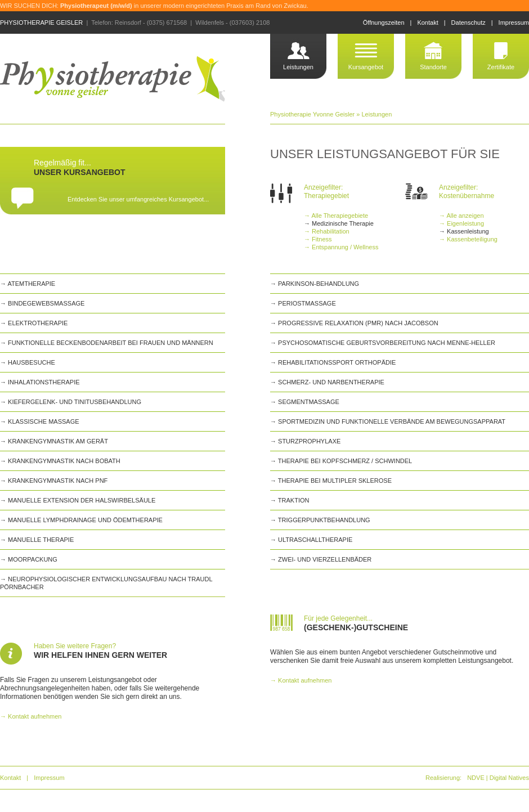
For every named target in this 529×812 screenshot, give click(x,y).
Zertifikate (501, 67)
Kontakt (427, 23)
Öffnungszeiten (384, 23)
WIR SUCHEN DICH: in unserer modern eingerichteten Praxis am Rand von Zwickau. (154, 6)
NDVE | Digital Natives (498, 778)
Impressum (514, 23)
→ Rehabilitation (327, 231)
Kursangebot (366, 67)
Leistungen (298, 67)
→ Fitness (318, 239)
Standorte (433, 67)
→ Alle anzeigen (461, 216)
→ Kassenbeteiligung (468, 239)
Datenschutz (469, 23)
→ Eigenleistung (461, 223)
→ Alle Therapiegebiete (336, 216)
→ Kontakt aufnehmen (31, 716)
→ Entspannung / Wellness (341, 247)
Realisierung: (443, 778)
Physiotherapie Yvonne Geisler (312, 114)
